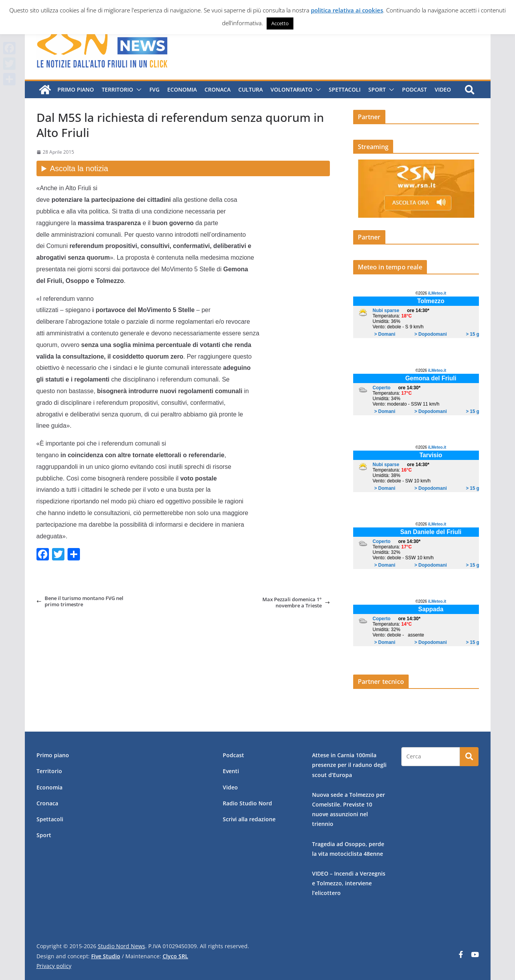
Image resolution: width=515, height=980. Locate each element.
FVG (154, 89)
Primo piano (76, 89)
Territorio (117, 89)
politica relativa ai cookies (347, 10)
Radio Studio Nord (247, 803)
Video (443, 89)
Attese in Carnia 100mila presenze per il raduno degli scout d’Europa (349, 765)
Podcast (414, 89)
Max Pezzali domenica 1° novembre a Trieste (296, 603)
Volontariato (291, 89)
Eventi (231, 771)
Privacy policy (54, 966)
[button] (137, 90)
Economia (182, 89)
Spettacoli (345, 89)
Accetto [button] (280, 23)
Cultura (251, 89)
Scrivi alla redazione (249, 819)
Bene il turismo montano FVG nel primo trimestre (80, 601)
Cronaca (218, 89)
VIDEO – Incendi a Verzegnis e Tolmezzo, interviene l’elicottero (349, 883)
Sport (377, 89)
